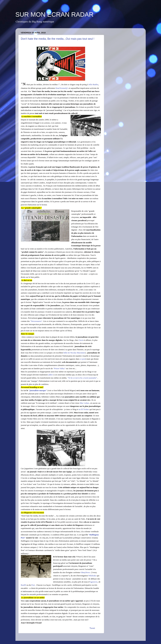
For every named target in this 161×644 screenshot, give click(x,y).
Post (33, 585)
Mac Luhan (84, 403)
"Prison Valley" (59, 368)
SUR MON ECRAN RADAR (55, 14)
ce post (83, 359)
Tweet (92, 628)
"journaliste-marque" (38, 390)
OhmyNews (85, 572)
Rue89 (23, 585)
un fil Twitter (84, 409)
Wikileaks (92, 576)
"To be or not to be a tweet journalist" (82, 378)
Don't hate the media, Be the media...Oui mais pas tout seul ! (58, 39)
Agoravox (94, 582)
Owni (81, 340)
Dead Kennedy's (62, 88)
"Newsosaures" (36, 321)
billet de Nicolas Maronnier (74, 353)
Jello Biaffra (93, 84)
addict (51, 375)
